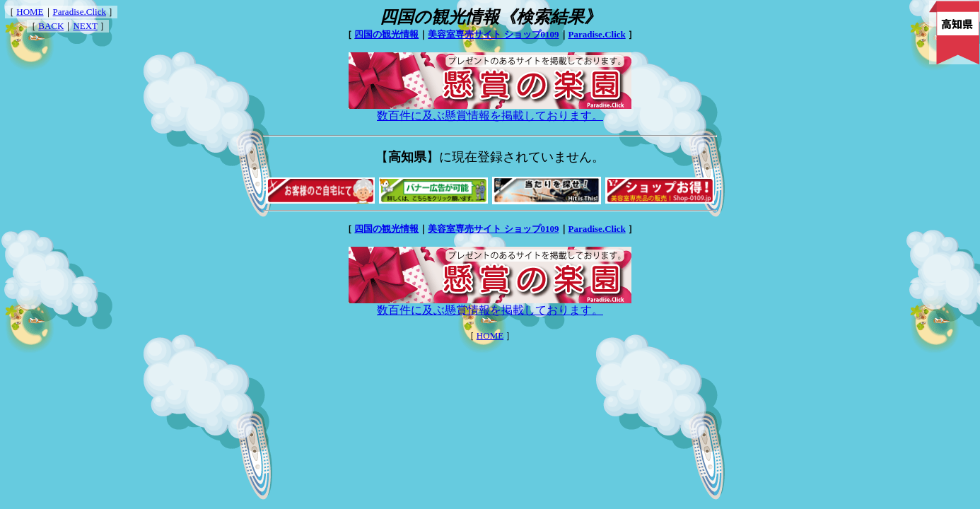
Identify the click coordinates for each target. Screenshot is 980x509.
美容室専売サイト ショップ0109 (493, 34)
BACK (51, 26)
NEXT (85, 26)
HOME (30, 12)
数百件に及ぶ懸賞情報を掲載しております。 (490, 110)
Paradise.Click (80, 12)
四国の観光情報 (386, 34)
